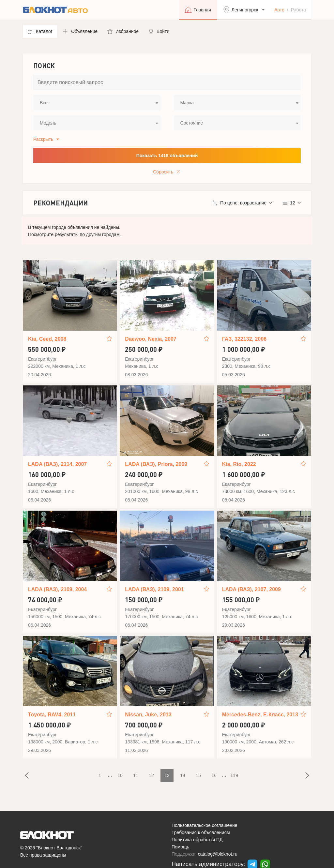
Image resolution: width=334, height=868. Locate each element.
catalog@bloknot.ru (218, 854)
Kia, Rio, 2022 (239, 464)
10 (120, 775)
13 (167, 775)
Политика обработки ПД (197, 840)
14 (183, 775)
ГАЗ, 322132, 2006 (244, 339)
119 (234, 775)
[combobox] (97, 103)
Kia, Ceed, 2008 (47, 339)
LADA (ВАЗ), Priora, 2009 (156, 464)
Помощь (180, 847)
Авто (279, 10)
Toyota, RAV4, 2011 (52, 715)
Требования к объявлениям (201, 832)
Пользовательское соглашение (205, 825)
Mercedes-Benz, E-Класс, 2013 (260, 715)
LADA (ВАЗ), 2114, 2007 (57, 464)
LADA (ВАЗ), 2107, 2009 (251, 589)
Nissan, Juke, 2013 (148, 715)
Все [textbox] (44, 103)
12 (151, 775)
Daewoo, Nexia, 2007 (151, 339)
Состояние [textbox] (192, 123)
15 (198, 775)
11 (136, 775)
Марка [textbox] (187, 103)
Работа (298, 10)
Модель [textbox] (48, 123)
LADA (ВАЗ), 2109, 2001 (154, 589)
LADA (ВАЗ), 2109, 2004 (57, 589)
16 (214, 775)
